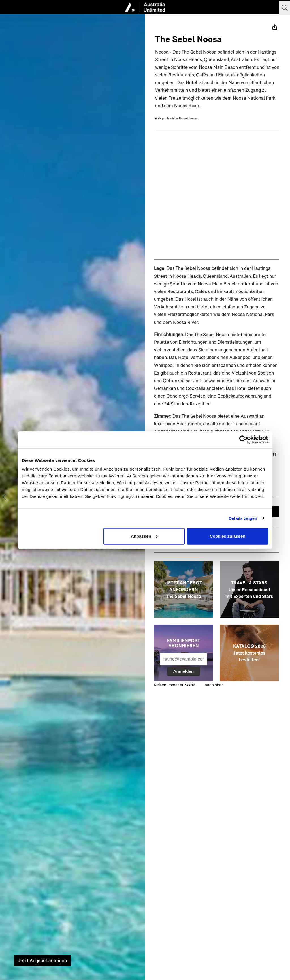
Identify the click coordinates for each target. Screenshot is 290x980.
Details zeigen (243, 518)
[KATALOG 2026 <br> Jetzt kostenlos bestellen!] (249, 653)
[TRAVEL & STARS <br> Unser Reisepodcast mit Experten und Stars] (249, 590)
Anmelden (184, 671)
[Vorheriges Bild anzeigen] (4, 497)
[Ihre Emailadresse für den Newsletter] (184, 659)
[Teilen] (275, 27)
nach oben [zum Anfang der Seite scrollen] (214, 685)
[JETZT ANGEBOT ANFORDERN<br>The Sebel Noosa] (184, 590)
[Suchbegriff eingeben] (284, 8)
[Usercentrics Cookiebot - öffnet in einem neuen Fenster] (243, 439)
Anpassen (144, 536)
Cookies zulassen (228, 536)
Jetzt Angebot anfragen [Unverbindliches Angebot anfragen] (42, 960)
